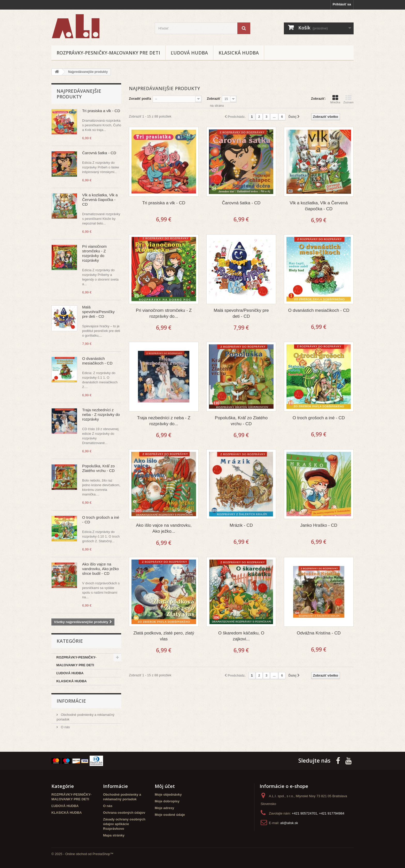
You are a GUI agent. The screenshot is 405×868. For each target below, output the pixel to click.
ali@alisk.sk (289, 823)
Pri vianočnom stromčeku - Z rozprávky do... (164, 313)
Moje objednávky (168, 795)
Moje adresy (164, 808)
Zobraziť (214, 99)
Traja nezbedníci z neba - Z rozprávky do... (164, 421)
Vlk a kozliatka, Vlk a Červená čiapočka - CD (100, 200)
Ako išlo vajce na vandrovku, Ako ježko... (164, 528)
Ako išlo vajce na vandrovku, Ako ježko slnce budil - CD (100, 569)
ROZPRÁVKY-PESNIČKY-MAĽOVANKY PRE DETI (108, 53)
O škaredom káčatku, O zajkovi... (241, 636)
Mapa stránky (114, 835)
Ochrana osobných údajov (124, 813)
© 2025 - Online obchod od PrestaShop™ (82, 854)
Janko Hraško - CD (319, 525)
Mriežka (335, 99)
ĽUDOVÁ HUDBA (189, 53)
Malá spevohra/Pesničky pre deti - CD (98, 312)
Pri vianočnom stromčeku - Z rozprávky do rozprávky (94, 253)
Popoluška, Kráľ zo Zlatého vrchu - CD (98, 468)
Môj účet (165, 786)
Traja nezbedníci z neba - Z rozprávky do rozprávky (101, 414)
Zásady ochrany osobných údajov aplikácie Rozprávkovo (124, 824)
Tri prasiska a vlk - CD (101, 111)
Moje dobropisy (167, 801)
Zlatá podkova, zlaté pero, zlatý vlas (164, 636)
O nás (65, 727)
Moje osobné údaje (170, 815)
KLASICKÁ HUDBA (239, 53)
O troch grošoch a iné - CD (319, 418)
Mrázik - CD (241, 525)
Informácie (71, 701)
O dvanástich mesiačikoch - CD (97, 361)
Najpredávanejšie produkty (79, 94)
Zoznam (348, 99)
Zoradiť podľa (140, 99)
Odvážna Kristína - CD (319, 633)
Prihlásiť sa (342, 4)
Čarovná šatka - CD (99, 153)
